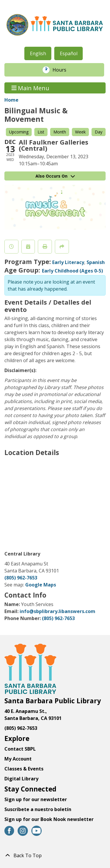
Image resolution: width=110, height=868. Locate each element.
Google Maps (41, 585)
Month (60, 132)
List (41, 132)
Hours (62, 70)
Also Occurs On (55, 176)
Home (11, 100)
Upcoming (19, 132)
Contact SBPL (20, 749)
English (38, 53)
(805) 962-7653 (21, 578)
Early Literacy (68, 262)
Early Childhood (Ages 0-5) (72, 271)
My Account (18, 759)
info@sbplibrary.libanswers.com (57, 611)
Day (99, 132)
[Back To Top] (55, 855)
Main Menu (31, 88)
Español (69, 53)
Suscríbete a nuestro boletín (38, 809)
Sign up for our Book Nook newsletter (50, 819)
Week (80, 132)
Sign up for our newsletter (36, 799)
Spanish (96, 262)
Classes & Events (24, 769)
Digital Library (21, 779)
